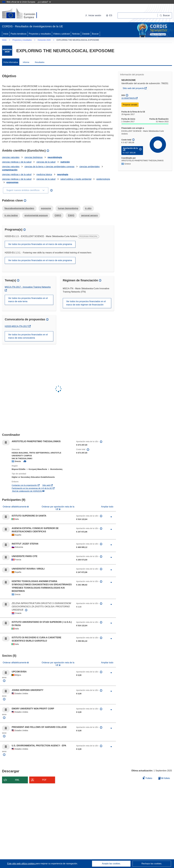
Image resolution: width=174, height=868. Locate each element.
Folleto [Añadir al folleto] (147, 778)
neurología (63, 174)
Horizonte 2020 (44, 40)
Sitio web (48, 485)
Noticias (76, 34)
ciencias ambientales (90, 167)
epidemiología (103, 179)
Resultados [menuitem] (40, 62)
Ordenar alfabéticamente (15, 507)
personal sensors (89, 215)
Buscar (95, 34)
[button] (109, 15)
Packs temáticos (18, 34)
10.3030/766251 (128, 98)
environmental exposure (36, 215)
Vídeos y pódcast (62, 34)
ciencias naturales (11, 157)
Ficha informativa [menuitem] (11, 62)
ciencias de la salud (46, 162)
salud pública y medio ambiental (76, 179)
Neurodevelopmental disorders (19, 208)
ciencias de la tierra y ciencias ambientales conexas (49, 167)
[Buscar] (165, 15)
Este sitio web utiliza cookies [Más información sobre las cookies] (21, 864)
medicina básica (44, 174)
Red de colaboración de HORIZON (28, 491)
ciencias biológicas (34, 157)
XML (17, 780)
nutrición (65, 162)
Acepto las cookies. (111, 864)
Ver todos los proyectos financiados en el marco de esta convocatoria (28, 336)
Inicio (6, 34)
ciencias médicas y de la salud (17, 162)
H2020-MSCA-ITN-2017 (18, 326)
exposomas (12, 182)
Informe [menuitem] (26, 62)
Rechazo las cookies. (152, 864)
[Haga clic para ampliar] (111, 517)
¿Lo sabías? (44, 2)
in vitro (88, 208)
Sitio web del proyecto (135, 88)
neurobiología (55, 157)
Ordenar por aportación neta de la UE (58, 508)
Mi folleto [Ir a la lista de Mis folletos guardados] (164, 778)
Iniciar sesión (93, 15)
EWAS (71, 215)
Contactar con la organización (26, 485)
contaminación (10, 170)
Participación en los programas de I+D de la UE (33, 488)
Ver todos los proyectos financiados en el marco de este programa (40, 244)
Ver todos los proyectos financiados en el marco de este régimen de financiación (86, 303)
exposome (46, 208)
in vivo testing (11, 215)
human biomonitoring (68, 208)
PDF (44, 780)
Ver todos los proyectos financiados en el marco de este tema (28, 300)
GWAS (58, 215)
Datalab (86, 34)
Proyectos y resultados (40, 34)
